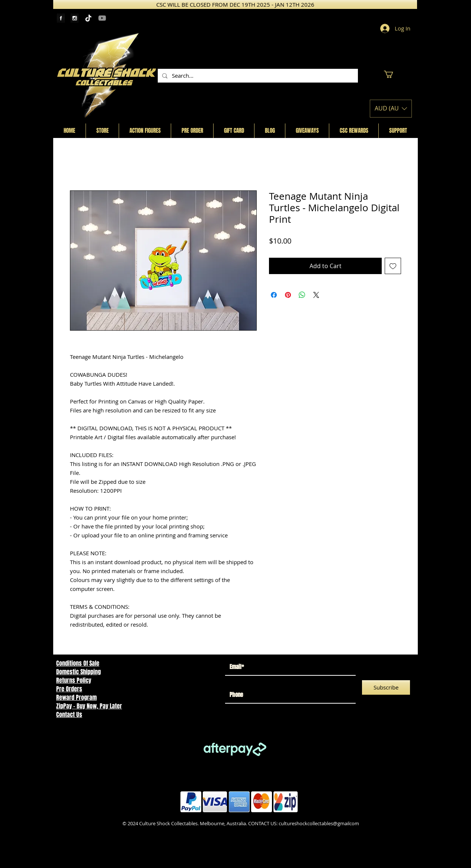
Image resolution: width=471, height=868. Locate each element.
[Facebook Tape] (61, 18)
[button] (393, 74)
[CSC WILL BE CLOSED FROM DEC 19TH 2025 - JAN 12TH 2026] (235, 4)
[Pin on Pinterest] (288, 295)
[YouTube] (102, 18)
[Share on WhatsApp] (302, 295)
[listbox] (391, 109)
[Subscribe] (386, 687)
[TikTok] (88, 18)
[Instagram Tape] (75, 18)
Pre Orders (69, 689)
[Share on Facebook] (274, 295)
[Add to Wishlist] (393, 266)
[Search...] (257, 76)
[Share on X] (316, 295)
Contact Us (69, 715)
